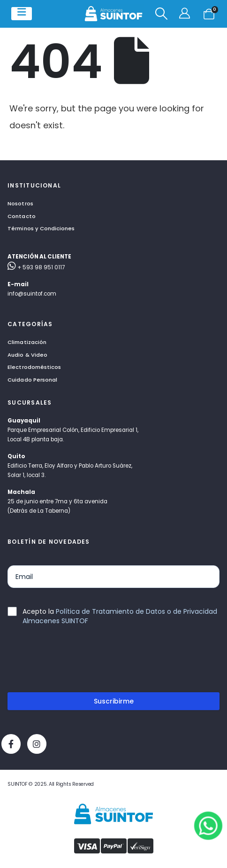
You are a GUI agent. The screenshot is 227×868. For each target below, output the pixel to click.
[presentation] (79, 663)
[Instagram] (37, 744)
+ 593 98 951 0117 (36, 267)
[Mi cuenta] (185, 14)
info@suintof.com (32, 294)
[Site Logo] (113, 14)
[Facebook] (11, 744)
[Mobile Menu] (22, 14)
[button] (161, 14)
